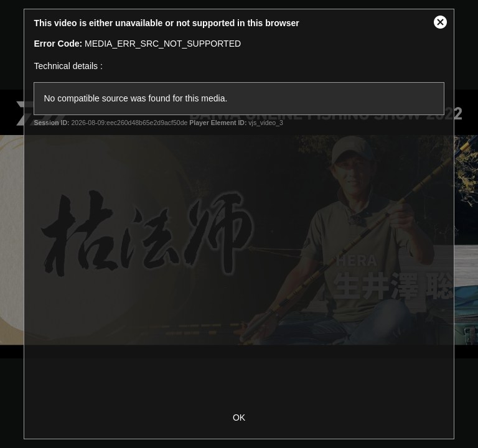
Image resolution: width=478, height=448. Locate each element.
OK (239, 418)
